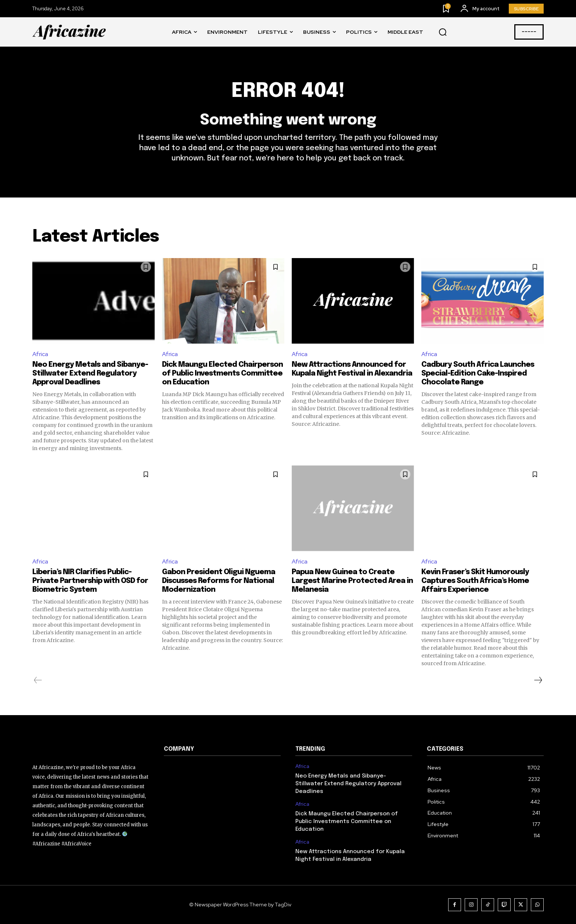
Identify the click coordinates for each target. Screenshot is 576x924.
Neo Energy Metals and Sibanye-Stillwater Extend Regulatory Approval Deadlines (90, 374)
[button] (443, 32)
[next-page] (538, 680)
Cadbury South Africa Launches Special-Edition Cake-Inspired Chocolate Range (478, 374)
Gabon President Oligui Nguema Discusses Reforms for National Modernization (219, 581)
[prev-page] (38, 680)
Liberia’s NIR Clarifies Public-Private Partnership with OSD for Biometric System (90, 581)
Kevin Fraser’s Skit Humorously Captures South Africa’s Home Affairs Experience (475, 581)
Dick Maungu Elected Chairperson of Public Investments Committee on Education (222, 374)
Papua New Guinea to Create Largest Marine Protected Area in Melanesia (352, 581)
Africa (40, 354)
